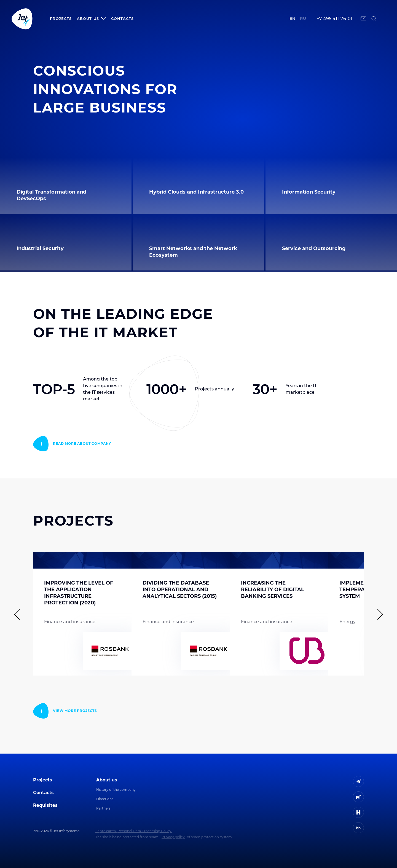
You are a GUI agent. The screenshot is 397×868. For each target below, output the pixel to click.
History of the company (116, 790)
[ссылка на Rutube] (358, 797)
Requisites (45, 805)
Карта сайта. (106, 831)
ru (303, 18)
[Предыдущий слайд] (19, 614)
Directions (105, 799)
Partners (103, 808)
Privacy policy (173, 837)
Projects (61, 18)
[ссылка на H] (358, 812)
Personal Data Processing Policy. (145, 831)
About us (107, 780)
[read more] (72, 444)
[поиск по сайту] (374, 18)
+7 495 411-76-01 (335, 19)
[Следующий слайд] (378, 614)
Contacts (122, 18)
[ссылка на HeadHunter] (358, 828)
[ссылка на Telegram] (358, 781)
